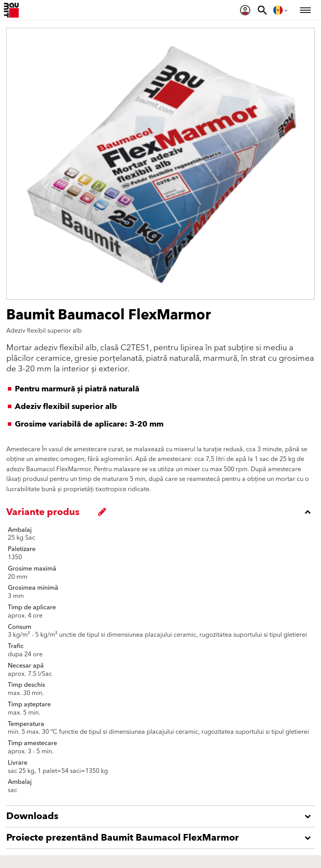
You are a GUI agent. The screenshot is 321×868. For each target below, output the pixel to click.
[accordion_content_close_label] (162, 512)
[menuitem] (245, 10)
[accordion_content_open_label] (162, 816)
